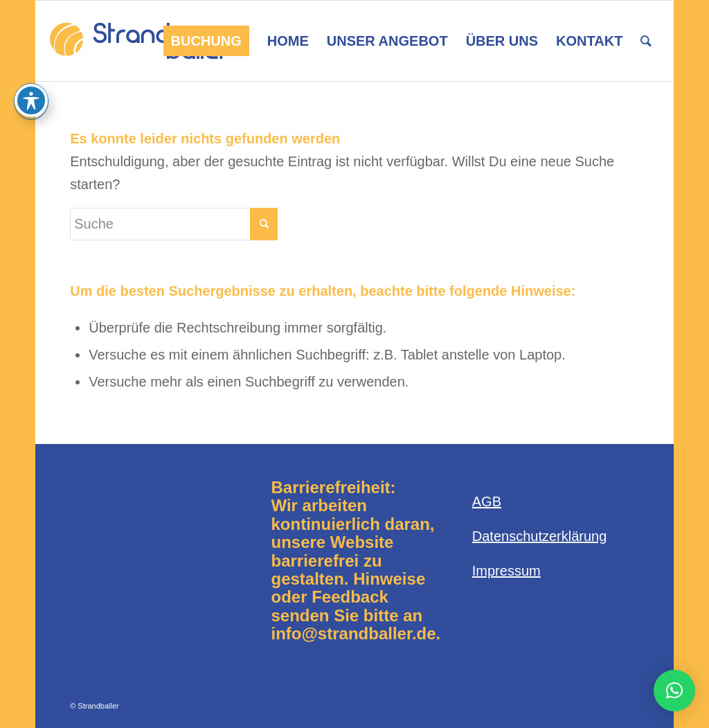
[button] (674, 691)
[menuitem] (206, 41)
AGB (487, 501)
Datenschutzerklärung (540, 536)
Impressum (506, 571)
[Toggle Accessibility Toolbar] (31, 100)
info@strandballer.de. (356, 633)
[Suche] (646, 41)
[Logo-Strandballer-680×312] (140, 41)
